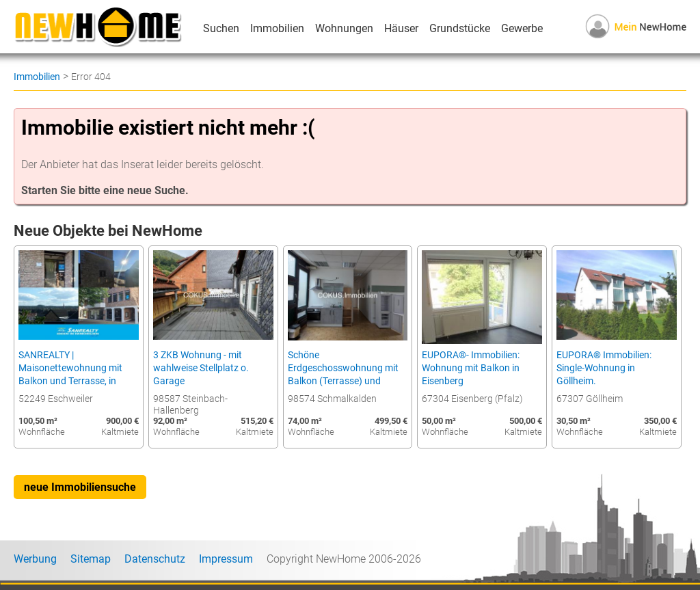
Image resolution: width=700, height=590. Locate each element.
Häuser (401, 28)
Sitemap (91, 559)
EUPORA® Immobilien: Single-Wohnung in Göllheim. (604, 368)
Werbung (35, 559)
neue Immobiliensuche (80, 487)
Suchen (221, 28)
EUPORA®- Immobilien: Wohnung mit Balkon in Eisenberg (471, 368)
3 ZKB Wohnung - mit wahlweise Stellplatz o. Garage (201, 368)
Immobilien (277, 28)
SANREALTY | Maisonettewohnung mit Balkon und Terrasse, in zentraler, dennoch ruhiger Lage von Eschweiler (73, 381)
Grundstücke (460, 28)
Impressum (226, 559)
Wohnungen (344, 28)
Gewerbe (522, 28)
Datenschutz (155, 559)
